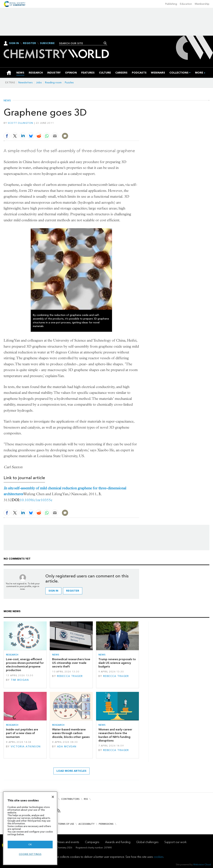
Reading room (53, 83)
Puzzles (69, 83)
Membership (202, 4)
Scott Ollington (21, 123)
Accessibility (86, 824)
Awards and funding (118, 842)
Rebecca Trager (70, 676)
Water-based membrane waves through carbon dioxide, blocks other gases (71, 733)
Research (12, 655)
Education (186, 4)
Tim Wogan (20, 680)
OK (30, 844)
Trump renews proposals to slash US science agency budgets (117, 663)
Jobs (39, 83)
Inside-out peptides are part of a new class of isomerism (22, 733)
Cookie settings (30, 854)
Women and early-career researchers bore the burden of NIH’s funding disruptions (115, 735)
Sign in (53, 591)
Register (29, 43)
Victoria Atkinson (26, 747)
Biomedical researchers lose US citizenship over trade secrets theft (71, 663)
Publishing (171, 4)
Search (105, 43)
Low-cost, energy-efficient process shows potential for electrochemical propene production (25, 665)
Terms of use (66, 824)
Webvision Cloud (202, 864)
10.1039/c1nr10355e (36, 500)
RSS (86, 799)
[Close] (53, 797)
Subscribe (47, 43)
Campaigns (92, 842)
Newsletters (26, 83)
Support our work (175, 842)
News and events (68, 842)
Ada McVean (67, 747)
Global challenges (147, 842)
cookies (159, 857)
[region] (30, 828)
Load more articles (71, 771)
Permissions (106, 824)
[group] (199, 73)
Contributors (70, 799)
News (7, 101)
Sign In (14, 43)
